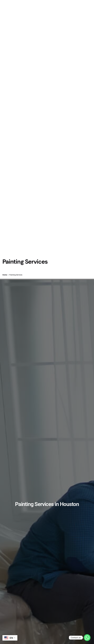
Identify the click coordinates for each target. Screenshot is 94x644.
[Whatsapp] (87, 638)
